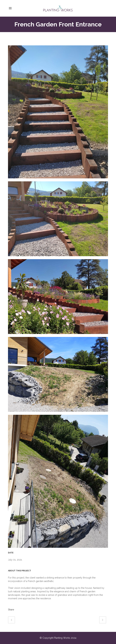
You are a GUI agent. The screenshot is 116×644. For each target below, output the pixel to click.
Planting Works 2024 (65, 638)
